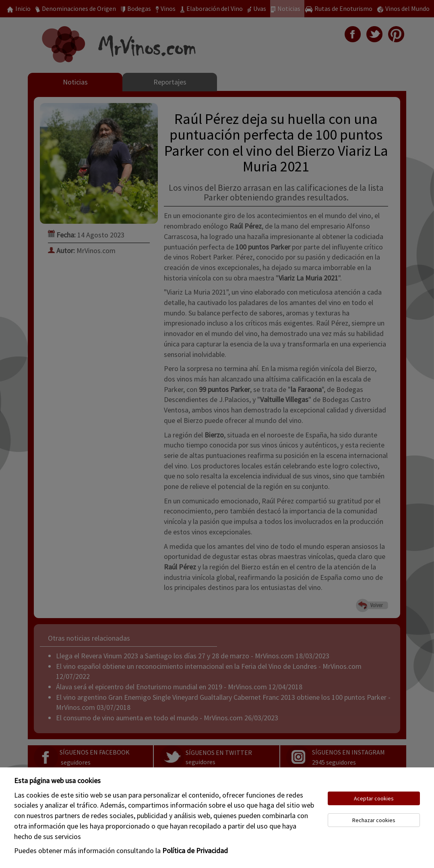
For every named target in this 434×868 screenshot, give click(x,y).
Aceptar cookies (374, 798)
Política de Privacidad (195, 850)
